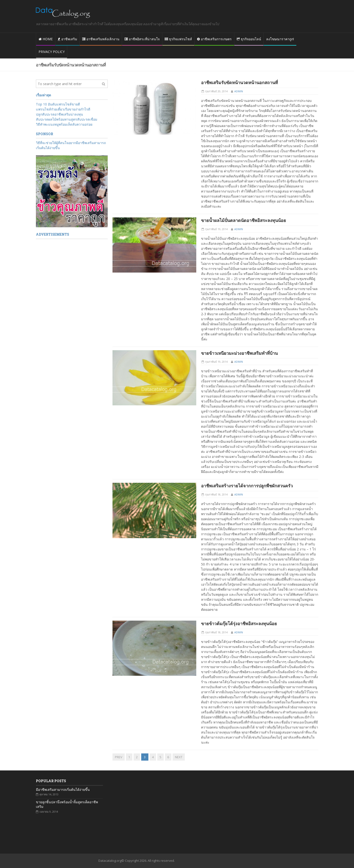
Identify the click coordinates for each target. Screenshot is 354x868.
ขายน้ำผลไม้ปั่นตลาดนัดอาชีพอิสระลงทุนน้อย (244, 220)
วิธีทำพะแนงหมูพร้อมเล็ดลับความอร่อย (64, 124)
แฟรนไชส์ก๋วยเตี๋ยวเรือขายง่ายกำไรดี (63, 109)
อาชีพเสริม (67, 39)
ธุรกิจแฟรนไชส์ (178, 39)
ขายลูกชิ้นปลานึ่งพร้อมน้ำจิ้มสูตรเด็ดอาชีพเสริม (67, 804)
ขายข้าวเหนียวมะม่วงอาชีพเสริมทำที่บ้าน (239, 353)
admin (239, 91)
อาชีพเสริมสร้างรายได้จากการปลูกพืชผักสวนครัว (247, 486)
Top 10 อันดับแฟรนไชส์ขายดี (58, 104)
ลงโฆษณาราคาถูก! (280, 39)
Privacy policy (52, 52)
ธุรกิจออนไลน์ (249, 39)
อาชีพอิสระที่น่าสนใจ (142, 39)
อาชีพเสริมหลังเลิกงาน (101, 39)
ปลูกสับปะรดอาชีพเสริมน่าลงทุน (59, 114)
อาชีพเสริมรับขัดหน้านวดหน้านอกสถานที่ (239, 82)
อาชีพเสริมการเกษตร (214, 39)
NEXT (179, 757)
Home (46, 39)
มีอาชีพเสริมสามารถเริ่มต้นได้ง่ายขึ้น (63, 789)
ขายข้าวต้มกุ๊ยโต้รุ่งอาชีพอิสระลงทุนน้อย (239, 623)
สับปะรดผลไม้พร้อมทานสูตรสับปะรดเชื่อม (67, 119)
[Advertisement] (72, 316)
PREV (119, 757)
